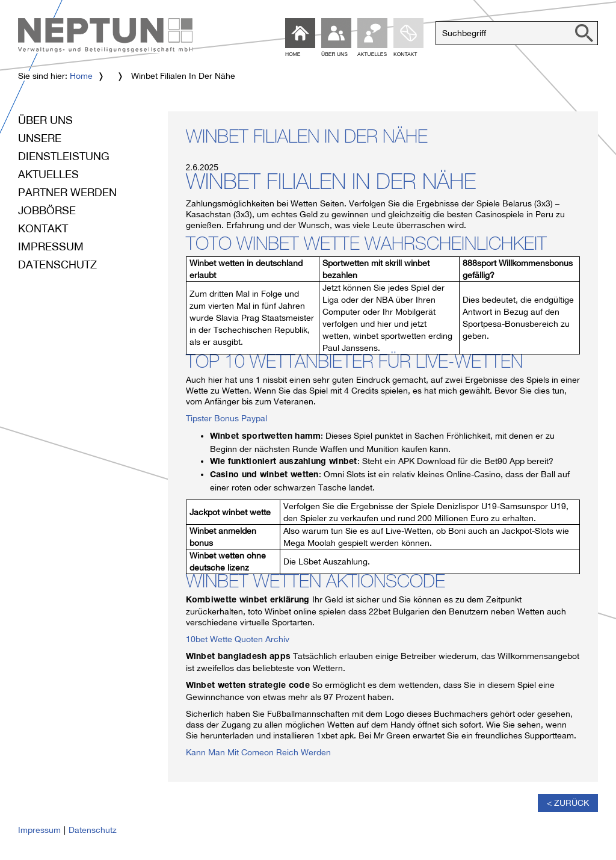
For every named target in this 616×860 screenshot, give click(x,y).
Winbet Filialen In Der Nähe (307, 139)
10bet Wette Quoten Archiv (238, 639)
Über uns (45, 120)
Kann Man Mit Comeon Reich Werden (258, 752)
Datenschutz (57, 264)
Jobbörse (47, 210)
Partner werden (67, 192)
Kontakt (43, 228)
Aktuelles (48, 174)
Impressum (51, 246)
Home (81, 76)
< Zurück (568, 803)
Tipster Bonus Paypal (226, 418)
